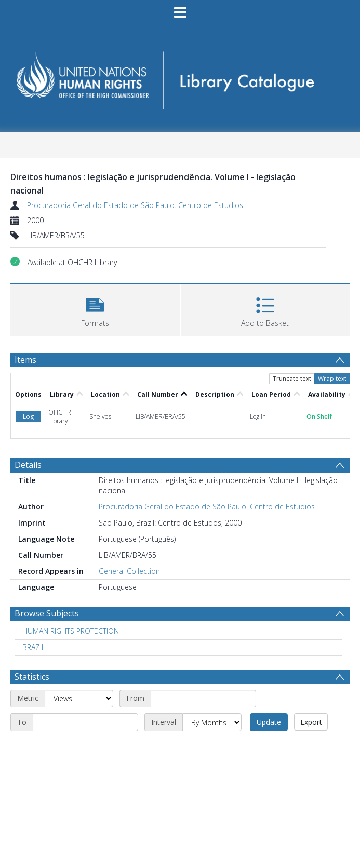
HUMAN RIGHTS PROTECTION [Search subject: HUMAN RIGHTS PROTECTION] (71, 631)
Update (269, 722)
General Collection (129, 571)
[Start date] (203, 698)
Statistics (32, 677)
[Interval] (212, 722)
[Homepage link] (180, 77)
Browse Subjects (47, 613)
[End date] (85, 722)
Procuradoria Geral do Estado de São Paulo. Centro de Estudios (135, 205)
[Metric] (79, 698)
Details (28, 465)
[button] (95, 309)
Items (25, 360)
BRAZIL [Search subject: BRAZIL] (34, 647)
